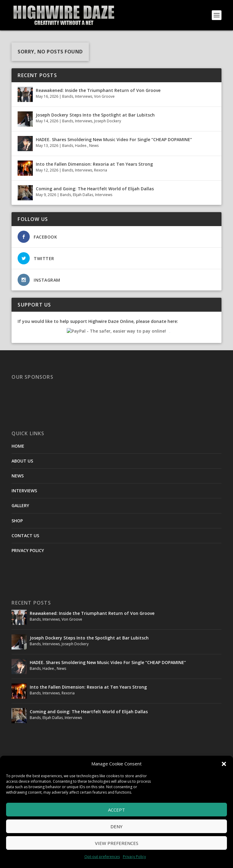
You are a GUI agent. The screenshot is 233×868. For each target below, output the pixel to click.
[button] (224, 764)
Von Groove (104, 96)
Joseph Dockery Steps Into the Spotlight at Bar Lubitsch (95, 115)
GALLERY (20, 505)
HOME (18, 446)
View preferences (117, 843)
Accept (116, 810)
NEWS (18, 476)
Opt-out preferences (102, 857)
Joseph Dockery (108, 121)
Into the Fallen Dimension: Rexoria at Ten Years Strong (94, 164)
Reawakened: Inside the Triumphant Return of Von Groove (98, 90)
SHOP (17, 521)
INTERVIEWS (24, 491)
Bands (68, 96)
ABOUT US (22, 461)
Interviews (84, 96)
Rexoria (101, 170)
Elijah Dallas (83, 195)
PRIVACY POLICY (28, 550)
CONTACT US (25, 536)
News (94, 146)
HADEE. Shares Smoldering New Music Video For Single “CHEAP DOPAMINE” (114, 139)
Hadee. (81, 146)
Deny (116, 826)
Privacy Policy (134, 857)
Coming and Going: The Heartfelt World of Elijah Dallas (95, 189)
